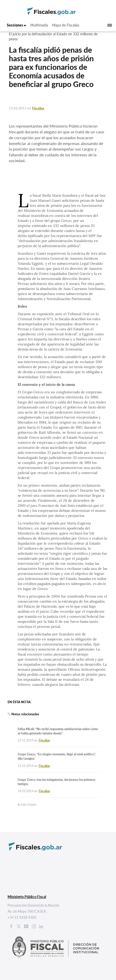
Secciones (17, 25)
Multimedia (39, 25)
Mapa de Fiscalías (66, 25)
